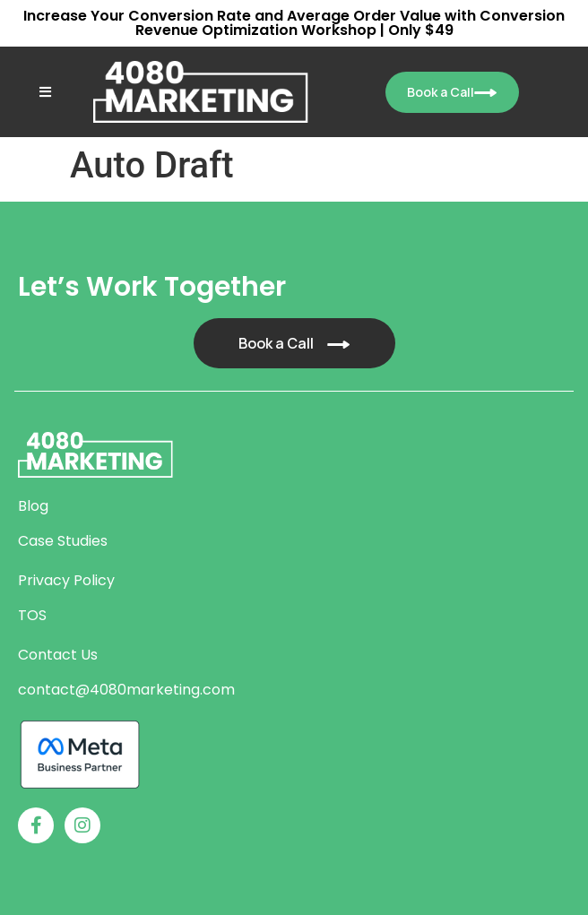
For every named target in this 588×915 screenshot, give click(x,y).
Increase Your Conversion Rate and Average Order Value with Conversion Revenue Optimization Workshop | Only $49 (294, 23)
